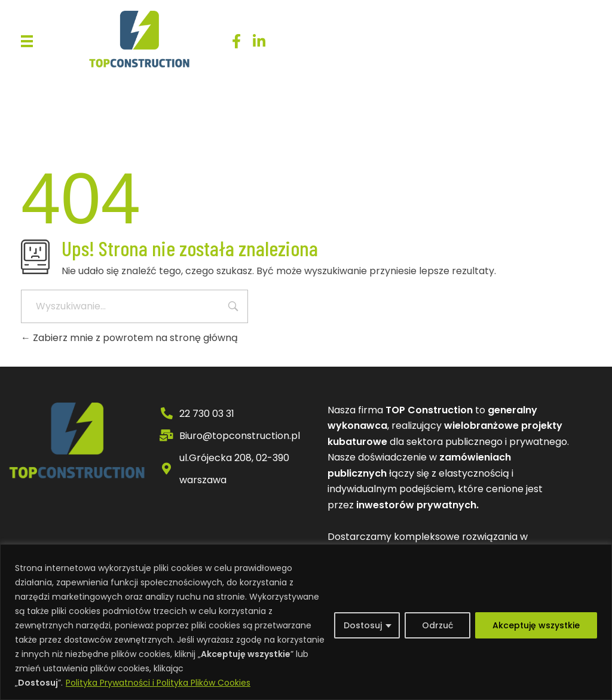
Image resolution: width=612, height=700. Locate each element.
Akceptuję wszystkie (536, 625)
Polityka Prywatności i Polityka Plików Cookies (158, 683)
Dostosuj (363, 625)
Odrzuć (437, 625)
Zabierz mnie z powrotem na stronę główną (129, 338)
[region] (306, 622)
